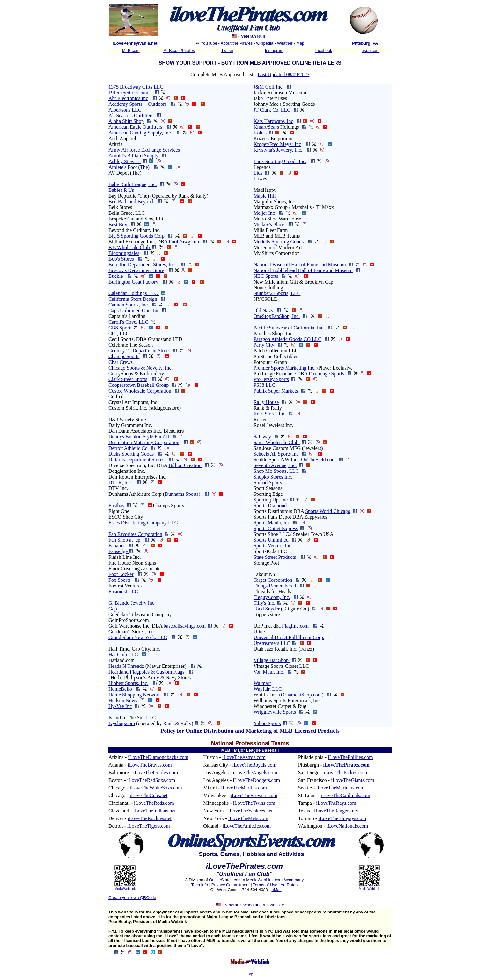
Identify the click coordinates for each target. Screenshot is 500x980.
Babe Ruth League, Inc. (133, 184)
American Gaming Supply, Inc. (141, 133)
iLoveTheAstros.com (244, 757)
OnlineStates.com (225, 880)
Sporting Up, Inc (271, 500)
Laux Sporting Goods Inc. (280, 161)
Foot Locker (121, 574)
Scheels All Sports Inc (276, 454)
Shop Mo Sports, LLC (276, 471)
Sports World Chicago (328, 511)
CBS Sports (120, 328)
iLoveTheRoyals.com (254, 765)
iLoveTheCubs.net (149, 795)
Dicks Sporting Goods (131, 454)
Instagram (274, 50)
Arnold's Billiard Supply (134, 156)
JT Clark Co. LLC (273, 110)
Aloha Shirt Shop (126, 121)
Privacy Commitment (231, 885)
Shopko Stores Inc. (273, 477)
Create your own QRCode (132, 898)
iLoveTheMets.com (248, 818)
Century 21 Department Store (139, 351)
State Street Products (275, 557)
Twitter (227, 50)
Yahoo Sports (267, 723)
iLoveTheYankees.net (250, 811)
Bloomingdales (124, 253)
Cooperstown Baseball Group (139, 385)
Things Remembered (275, 586)
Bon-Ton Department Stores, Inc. (142, 265)
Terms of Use (265, 885)
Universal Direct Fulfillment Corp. (289, 637)
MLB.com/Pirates (179, 50)
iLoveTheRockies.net (149, 818)
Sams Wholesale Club (277, 442)
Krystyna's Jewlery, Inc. (278, 150)
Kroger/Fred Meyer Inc (277, 144)
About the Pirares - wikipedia (247, 43)
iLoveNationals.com (347, 826)
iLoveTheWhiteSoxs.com (156, 788)
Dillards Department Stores (136, 460)
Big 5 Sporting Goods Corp (137, 236)
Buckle (116, 276)
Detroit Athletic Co (128, 448)
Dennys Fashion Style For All (139, 437)
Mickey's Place (269, 224)
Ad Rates (289, 885)
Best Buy (118, 224)
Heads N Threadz (126, 666)
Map (300, 43)
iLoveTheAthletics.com (247, 826)
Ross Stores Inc (269, 414)
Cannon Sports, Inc (128, 305)
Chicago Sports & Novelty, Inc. (141, 368)
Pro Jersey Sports (271, 379)
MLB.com (131, 50)
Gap (113, 609)
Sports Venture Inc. (273, 546)
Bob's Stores (121, 259)
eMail (276, 890)
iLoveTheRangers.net (336, 811)
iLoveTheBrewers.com (254, 795)
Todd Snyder (267, 609)
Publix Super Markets (276, 391)
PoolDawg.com (184, 242)
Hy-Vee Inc (120, 706)
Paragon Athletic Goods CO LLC (287, 339)
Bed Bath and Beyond (131, 202)
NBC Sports (266, 276)
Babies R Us (121, 190)
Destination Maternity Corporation (144, 442)
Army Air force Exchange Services (144, 150)
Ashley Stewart (125, 161)
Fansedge (118, 551)
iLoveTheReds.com (154, 803)
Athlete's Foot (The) (130, 167)
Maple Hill (265, 196)
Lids (258, 173)
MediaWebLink (125, 889)
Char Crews (121, 362)
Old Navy (264, 310)
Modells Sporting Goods (279, 242)
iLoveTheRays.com (336, 803)
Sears (273, 127)
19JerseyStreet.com (129, 93)
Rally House (266, 402)
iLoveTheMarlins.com (244, 788)
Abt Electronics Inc (128, 98)
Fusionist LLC (123, 591)
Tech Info (199, 885)
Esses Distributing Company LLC (143, 523)
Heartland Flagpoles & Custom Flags (147, 672)
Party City (264, 345)
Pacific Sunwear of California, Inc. (289, 328)
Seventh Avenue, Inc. (275, 465)
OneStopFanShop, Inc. (277, 316)
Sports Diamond (270, 505)
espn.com (371, 50)
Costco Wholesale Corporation (140, 391)
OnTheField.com (318, 460)
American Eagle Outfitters (135, 127)
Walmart (262, 683)
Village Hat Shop (272, 660)
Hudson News (123, 700)
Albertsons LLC (125, 110)
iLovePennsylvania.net (135, 43)
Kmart (260, 127)
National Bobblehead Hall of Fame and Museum (303, 270)
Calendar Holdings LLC (134, 293)
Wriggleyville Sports (275, 712)
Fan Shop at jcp (125, 540)
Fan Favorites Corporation (135, 534)
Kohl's (261, 133)
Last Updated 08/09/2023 (284, 74)
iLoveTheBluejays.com (342, 818)
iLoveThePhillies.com (350, 757)
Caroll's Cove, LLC (128, 322)
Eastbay (117, 505)
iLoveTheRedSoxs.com (151, 780)
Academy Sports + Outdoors (138, 104)
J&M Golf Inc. (269, 87)
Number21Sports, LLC (277, 293)
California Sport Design (133, 299)
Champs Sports (124, 356)
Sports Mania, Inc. (272, 523)
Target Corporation (273, 580)
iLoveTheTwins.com (254, 803)
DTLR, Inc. (121, 483)
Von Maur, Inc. (269, 672)
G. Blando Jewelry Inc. (132, 603)
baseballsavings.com (185, 626)
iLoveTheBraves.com (150, 765)
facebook (324, 50)
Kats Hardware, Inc (273, 121)
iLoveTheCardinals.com (346, 795)
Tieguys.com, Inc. (272, 597)
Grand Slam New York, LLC (138, 637)
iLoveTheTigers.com (149, 826)
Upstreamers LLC (272, 643)
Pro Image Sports (326, 374)
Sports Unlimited (271, 540)
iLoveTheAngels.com (255, 772)
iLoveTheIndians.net (154, 811)
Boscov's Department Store (136, 270)
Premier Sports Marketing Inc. (285, 368)
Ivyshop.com (122, 723)
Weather (285, 43)
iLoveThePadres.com (345, 772)
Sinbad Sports (268, 483)
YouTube (209, 43)
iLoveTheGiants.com (353, 780)
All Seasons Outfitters (131, 115)
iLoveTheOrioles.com (155, 772)
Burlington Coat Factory (133, 282)
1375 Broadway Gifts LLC (136, 87)
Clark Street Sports (128, 379)
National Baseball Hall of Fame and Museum (300, 265)
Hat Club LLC (123, 655)
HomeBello (120, 689)
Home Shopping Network (135, 695)
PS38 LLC (264, 385)
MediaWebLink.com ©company (275, 880)
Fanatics (117, 546)
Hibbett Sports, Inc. (128, 683)
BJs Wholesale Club (130, 247)
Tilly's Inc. (264, 603)
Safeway (262, 437)
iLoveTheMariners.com (341, 788)
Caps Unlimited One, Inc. (135, 310)
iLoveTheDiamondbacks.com (158, 757)
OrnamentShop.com (301, 695)
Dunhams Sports (181, 494)
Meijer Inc (264, 213)
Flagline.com (295, 626)
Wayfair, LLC (268, 689)
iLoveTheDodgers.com (256, 780)
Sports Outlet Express (276, 528)
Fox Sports (120, 580)
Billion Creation (185, 465)
